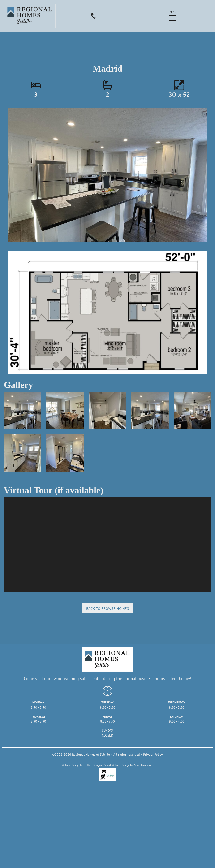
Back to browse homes (108, 608)
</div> (107, 544)
